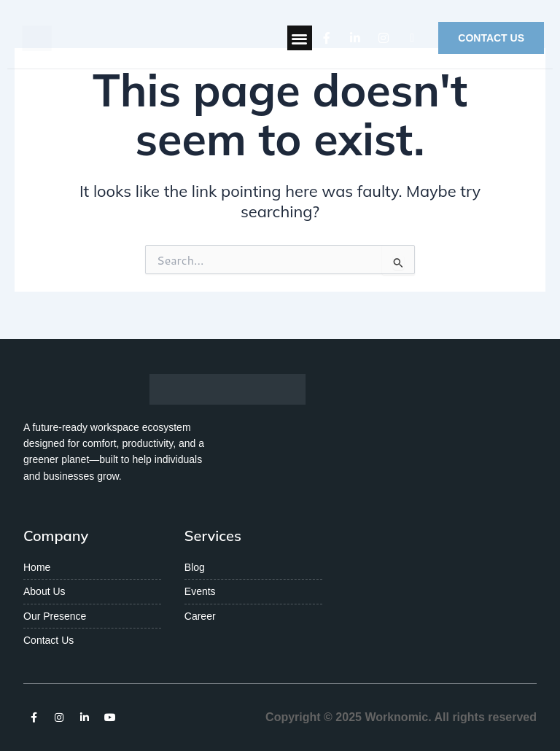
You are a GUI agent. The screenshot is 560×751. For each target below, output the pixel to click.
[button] (300, 38)
